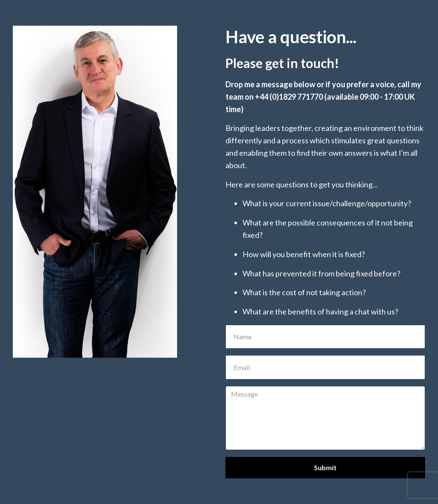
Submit (325, 467)
